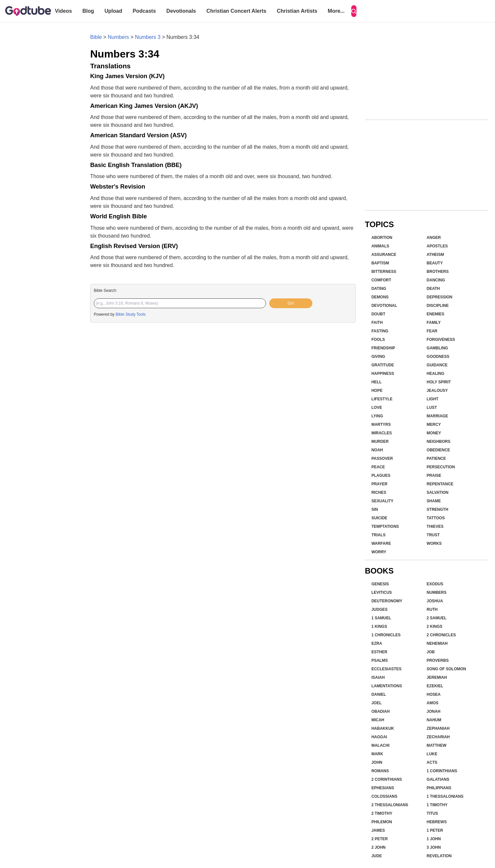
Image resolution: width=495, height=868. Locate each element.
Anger (434, 238)
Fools (378, 340)
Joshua (435, 601)
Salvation (438, 492)
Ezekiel (435, 686)
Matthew (437, 745)
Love (377, 408)
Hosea (434, 694)
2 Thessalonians (390, 805)
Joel (377, 703)
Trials (379, 535)
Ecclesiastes (387, 669)
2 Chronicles (441, 635)
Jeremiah (437, 677)
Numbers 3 (148, 37)
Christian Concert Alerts (236, 11)
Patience (436, 459)
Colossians (384, 796)
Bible (96, 37)
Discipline (438, 306)
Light (433, 399)
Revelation (439, 856)
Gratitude (383, 365)
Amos (433, 703)
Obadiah (381, 711)
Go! (291, 303)
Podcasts (144, 11)
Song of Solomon (446, 669)
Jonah (434, 711)
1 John (434, 839)
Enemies (436, 314)
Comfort (381, 280)
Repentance (440, 484)
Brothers (438, 272)
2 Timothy (382, 813)
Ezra (377, 643)
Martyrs (381, 425)
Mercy (434, 425)
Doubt (379, 314)
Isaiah (378, 677)
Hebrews (437, 822)
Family (434, 323)
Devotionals (181, 11)
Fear (432, 331)
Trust (433, 535)
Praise (434, 476)
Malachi (380, 745)
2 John (379, 847)
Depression (440, 297)
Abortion (382, 238)
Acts (432, 762)
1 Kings (379, 626)
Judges (379, 609)
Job (431, 652)
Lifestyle (382, 399)
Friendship (383, 348)
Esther (379, 652)
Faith (377, 323)
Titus (432, 813)
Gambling (437, 348)
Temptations (385, 526)
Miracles (382, 433)
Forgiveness (441, 340)
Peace (378, 467)
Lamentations (387, 686)
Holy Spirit (439, 382)
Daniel (379, 694)
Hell (377, 382)
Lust (432, 408)
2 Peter (380, 839)
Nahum (434, 720)
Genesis (380, 584)
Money (434, 433)
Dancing (436, 280)
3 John (434, 847)
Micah (378, 720)
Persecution (441, 467)
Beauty (435, 263)
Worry (379, 552)
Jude (377, 856)
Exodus (435, 584)
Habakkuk (383, 728)
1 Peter (435, 830)
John (377, 762)
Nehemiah (437, 643)
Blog (88, 11)
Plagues (381, 476)
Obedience (438, 450)
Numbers (118, 37)
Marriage (437, 416)
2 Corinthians (387, 779)
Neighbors (439, 442)
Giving (378, 357)
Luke (432, 754)
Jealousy (437, 391)
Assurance (384, 255)
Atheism (435, 255)
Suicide (379, 518)
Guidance (437, 365)
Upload (113, 11)
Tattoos (436, 518)
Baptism (380, 263)
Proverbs (438, 660)
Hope (377, 391)
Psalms (380, 660)
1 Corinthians (442, 771)
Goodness (438, 357)
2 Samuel (437, 618)
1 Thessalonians (445, 796)
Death (433, 289)
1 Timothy (437, 805)
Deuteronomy (387, 601)
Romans (380, 771)
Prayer (379, 484)
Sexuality (382, 501)
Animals (380, 246)
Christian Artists (297, 11)
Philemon (382, 822)
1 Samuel (381, 618)
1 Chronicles (386, 635)
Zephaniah (438, 728)
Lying (377, 416)
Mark (377, 754)
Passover (382, 459)
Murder (380, 442)
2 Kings (435, 626)
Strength (437, 509)
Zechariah (438, 737)
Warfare (381, 543)
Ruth (432, 609)
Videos (63, 11)
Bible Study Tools (131, 314)
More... (336, 11)
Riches (379, 492)
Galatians (438, 779)
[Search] (354, 11)
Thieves (435, 526)
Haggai (379, 737)
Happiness (383, 374)
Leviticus (382, 593)
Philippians (439, 788)
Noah (377, 450)
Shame (434, 501)
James (378, 830)
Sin (375, 509)
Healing (436, 374)
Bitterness (384, 272)
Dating (379, 289)
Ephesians (383, 788)
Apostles (437, 246)
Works (434, 543)
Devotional (384, 306)
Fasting (380, 331)
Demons (380, 297)
